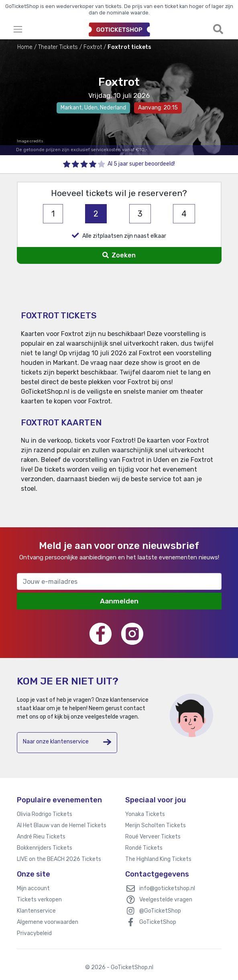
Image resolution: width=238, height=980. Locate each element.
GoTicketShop (158, 922)
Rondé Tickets (144, 848)
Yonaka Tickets (145, 814)
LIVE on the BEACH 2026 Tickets (59, 859)
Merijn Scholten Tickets (156, 825)
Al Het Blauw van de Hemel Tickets (62, 825)
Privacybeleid (34, 933)
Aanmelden (119, 601)
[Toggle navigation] (48, 29)
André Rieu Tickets (41, 837)
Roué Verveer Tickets (153, 837)
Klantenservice (36, 911)
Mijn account (33, 888)
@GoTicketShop (160, 911)
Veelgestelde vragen (166, 900)
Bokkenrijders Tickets (45, 848)
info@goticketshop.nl (167, 888)
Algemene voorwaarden (48, 922)
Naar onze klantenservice (67, 742)
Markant (71, 108)
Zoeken (119, 255)
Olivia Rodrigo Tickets (45, 814)
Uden (91, 108)
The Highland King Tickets (158, 859)
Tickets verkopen (39, 900)
